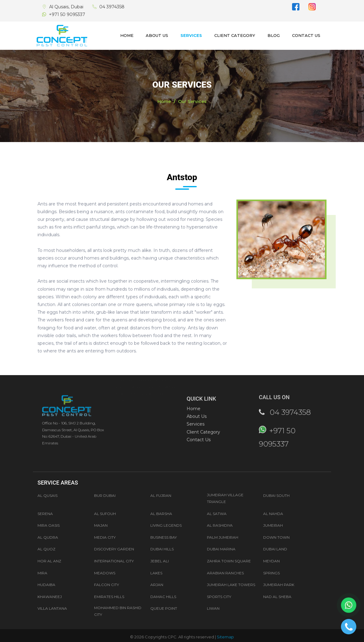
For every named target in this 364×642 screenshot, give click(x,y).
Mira (42, 573)
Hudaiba (46, 585)
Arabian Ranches (225, 573)
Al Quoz (46, 549)
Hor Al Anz (49, 561)
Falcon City (107, 585)
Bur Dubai (105, 495)
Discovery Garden (114, 549)
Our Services (192, 101)
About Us (157, 35)
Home (127, 35)
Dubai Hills (162, 549)
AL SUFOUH (105, 514)
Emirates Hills (109, 597)
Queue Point (164, 608)
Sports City (219, 597)
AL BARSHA (161, 514)
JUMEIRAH (273, 525)
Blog (274, 35)
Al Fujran (161, 495)
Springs (271, 573)
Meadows (105, 573)
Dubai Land (275, 549)
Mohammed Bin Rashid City (118, 611)
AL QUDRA (48, 537)
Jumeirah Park (279, 585)
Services (191, 35)
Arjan (157, 585)
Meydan (271, 561)
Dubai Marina (221, 549)
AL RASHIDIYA (220, 525)
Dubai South (276, 495)
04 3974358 (112, 7)
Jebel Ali (160, 561)
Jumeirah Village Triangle (225, 498)
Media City (105, 537)
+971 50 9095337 (67, 14)
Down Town (276, 537)
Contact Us (306, 35)
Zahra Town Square (229, 561)
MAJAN (101, 525)
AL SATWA (217, 514)
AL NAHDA (273, 514)
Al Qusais (47, 495)
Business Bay (164, 537)
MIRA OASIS (49, 525)
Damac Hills (163, 597)
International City (114, 561)
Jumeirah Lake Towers (231, 585)
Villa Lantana (52, 608)
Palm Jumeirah (223, 537)
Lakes (156, 573)
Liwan (213, 608)
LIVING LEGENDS (166, 525)
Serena (45, 514)
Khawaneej (50, 597)
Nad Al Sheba (277, 597)
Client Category (235, 35)
